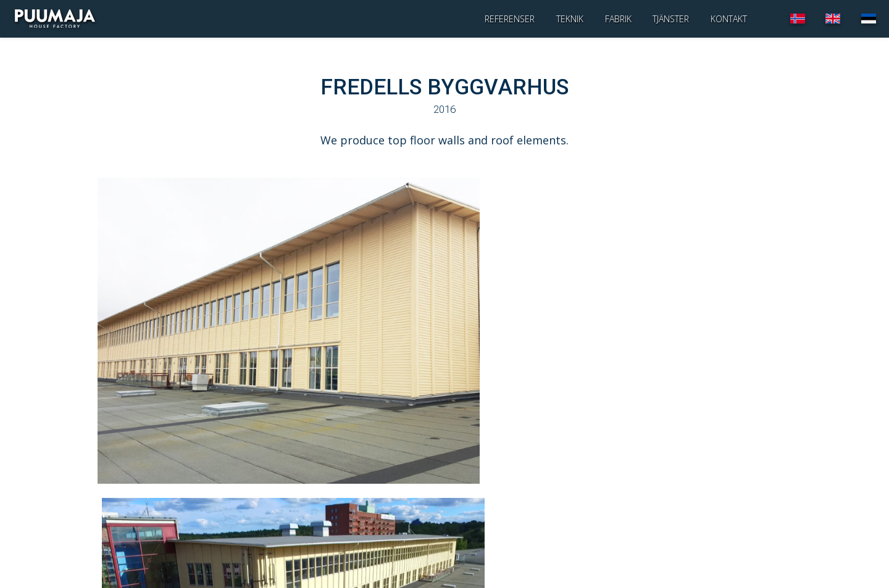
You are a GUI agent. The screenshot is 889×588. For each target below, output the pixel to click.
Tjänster (671, 18)
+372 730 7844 (143, 544)
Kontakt (729, 18)
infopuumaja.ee (133, 557)
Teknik (570, 18)
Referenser (510, 18)
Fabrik (618, 18)
